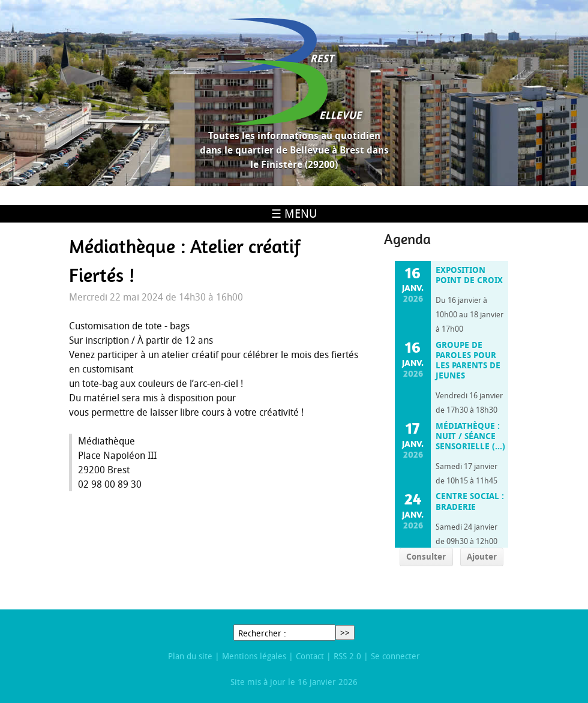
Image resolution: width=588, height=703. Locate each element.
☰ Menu (294, 214)
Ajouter (482, 556)
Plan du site (190, 656)
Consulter (426, 556)
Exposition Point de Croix (469, 275)
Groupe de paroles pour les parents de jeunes (468, 360)
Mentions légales (254, 656)
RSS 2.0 (347, 656)
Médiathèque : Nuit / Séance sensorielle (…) (470, 436)
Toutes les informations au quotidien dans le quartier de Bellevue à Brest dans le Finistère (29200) (294, 150)
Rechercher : (262, 633)
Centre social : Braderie (470, 501)
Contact (310, 656)
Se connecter (395, 656)
